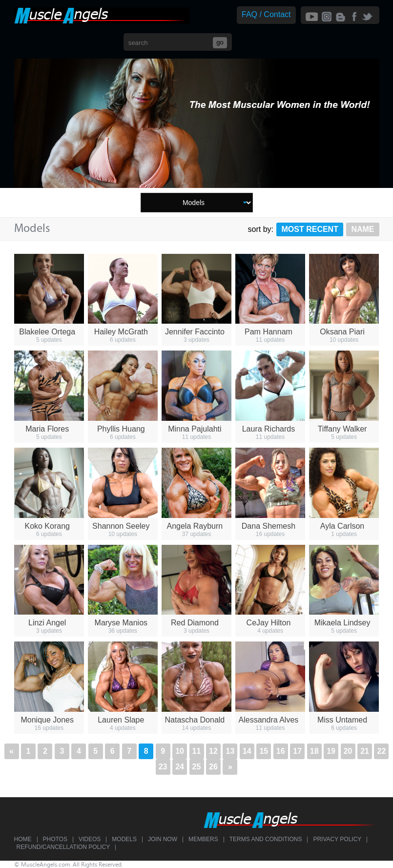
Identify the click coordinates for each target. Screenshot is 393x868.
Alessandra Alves (269, 720)
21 (365, 751)
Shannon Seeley (121, 526)
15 (264, 751)
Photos (55, 839)
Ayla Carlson (342, 526)
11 (197, 751)
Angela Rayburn (195, 526)
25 (197, 767)
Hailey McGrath (121, 332)
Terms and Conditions (266, 839)
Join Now (163, 839)
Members (203, 839)
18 (314, 751)
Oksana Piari (342, 332)
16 (281, 751)
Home (23, 839)
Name (362, 229)
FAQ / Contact (266, 14)
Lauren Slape (121, 720)
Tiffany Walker (342, 429)
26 (213, 767)
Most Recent (310, 229)
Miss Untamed (342, 720)
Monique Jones (47, 720)
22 (382, 751)
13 (230, 751)
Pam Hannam (269, 332)
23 (163, 767)
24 (180, 767)
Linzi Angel (47, 623)
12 (213, 751)
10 (180, 751)
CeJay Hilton (269, 623)
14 (247, 751)
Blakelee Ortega (47, 332)
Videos (90, 839)
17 (297, 751)
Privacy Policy (337, 839)
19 (331, 751)
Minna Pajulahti (195, 429)
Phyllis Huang (121, 429)
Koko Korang (47, 526)
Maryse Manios (121, 623)
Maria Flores (47, 429)
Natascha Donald (195, 720)
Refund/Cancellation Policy (63, 847)
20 (348, 751)
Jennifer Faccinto (195, 332)
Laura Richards (269, 429)
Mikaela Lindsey (342, 623)
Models (124, 839)
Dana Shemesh (269, 526)
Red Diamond (195, 623)
